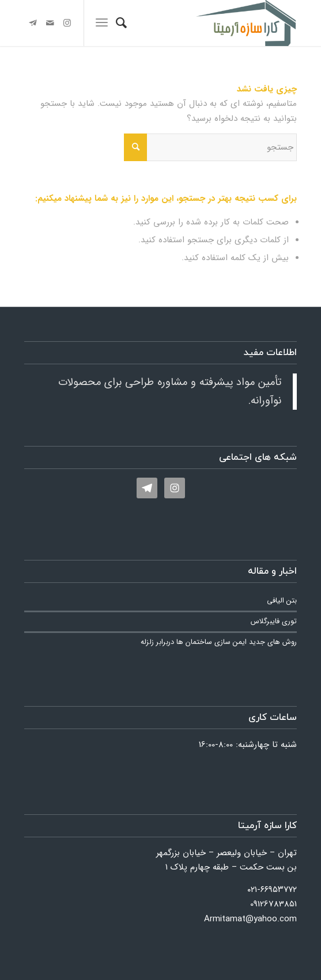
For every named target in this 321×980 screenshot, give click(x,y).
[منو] (102, 23)
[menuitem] (121, 23)
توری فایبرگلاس (274, 621)
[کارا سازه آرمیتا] (188, 23)
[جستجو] (121, 23)
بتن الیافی (282, 601)
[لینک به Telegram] (33, 23)
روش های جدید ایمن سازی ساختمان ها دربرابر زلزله (219, 642)
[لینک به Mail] (50, 23)
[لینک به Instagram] (67, 23)
